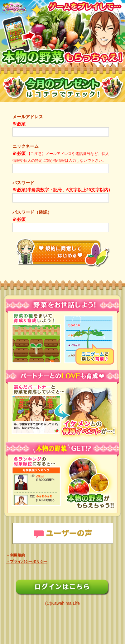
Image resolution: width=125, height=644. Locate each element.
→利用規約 (16, 555)
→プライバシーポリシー (27, 562)
